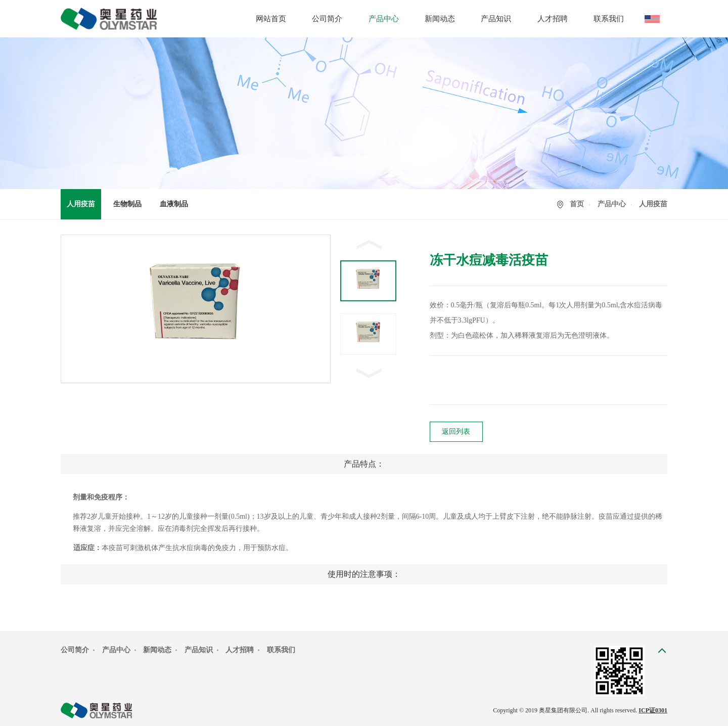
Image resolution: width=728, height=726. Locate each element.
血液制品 (174, 204)
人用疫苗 (81, 204)
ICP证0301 (653, 710)
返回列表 (456, 432)
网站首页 (271, 19)
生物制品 (127, 204)
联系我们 (609, 19)
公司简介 (327, 19)
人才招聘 (553, 19)
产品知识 (496, 19)
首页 (577, 204)
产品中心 (384, 19)
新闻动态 (440, 19)
